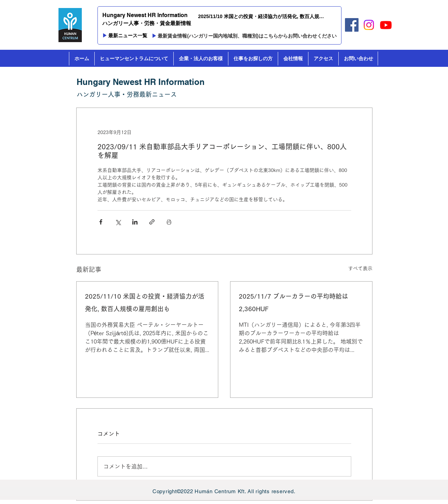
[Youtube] (386, 25)
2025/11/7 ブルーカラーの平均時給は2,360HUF (293, 302)
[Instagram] (369, 25)
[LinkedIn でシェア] (135, 222)
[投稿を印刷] (169, 222)
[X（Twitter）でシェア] (118, 222)
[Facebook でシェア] (101, 222)
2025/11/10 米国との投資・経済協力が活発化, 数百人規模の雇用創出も (145, 302)
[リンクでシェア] (152, 222)
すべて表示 (360, 268)
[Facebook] (352, 25)
